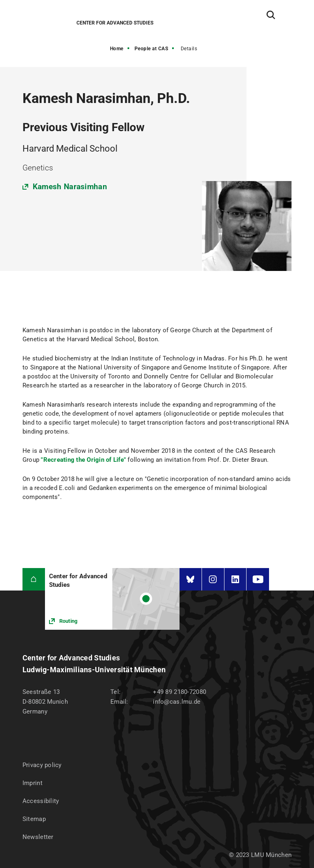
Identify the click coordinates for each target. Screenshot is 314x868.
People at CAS (151, 49)
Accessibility (41, 801)
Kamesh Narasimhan (70, 187)
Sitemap (34, 819)
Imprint (33, 783)
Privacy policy (42, 765)
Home (117, 49)
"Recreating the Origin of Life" (83, 460)
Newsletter (38, 837)
